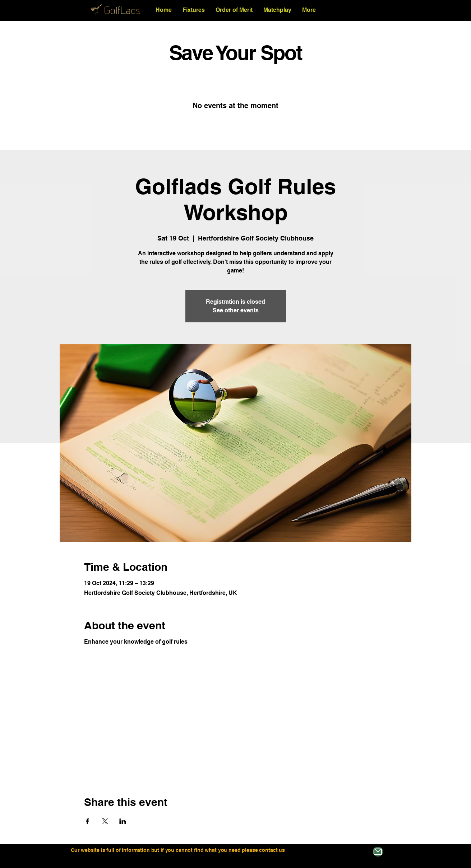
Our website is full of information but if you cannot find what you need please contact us (179, 850)
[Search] (396, 10)
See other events (236, 310)
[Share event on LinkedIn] (123, 821)
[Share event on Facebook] (87, 821)
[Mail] (378, 852)
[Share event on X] (105, 821)
